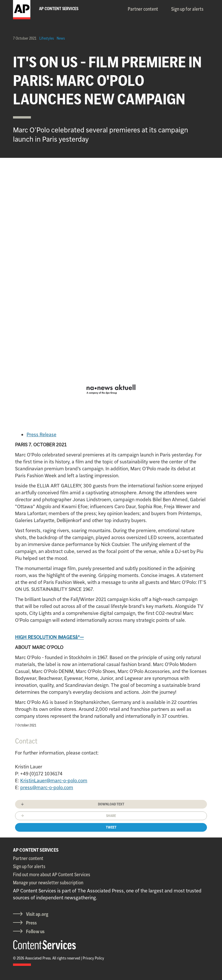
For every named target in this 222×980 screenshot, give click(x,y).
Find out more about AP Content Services (52, 874)
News (61, 38)
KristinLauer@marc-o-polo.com (54, 781)
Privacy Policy (93, 958)
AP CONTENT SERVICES (36, 850)
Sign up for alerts (187, 9)
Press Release (41, 434)
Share (111, 816)
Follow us (35, 931)
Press (31, 923)
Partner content (143, 9)
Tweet (111, 827)
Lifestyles (47, 38)
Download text (111, 804)
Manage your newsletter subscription (48, 883)
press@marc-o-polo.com (47, 787)
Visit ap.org (37, 914)
